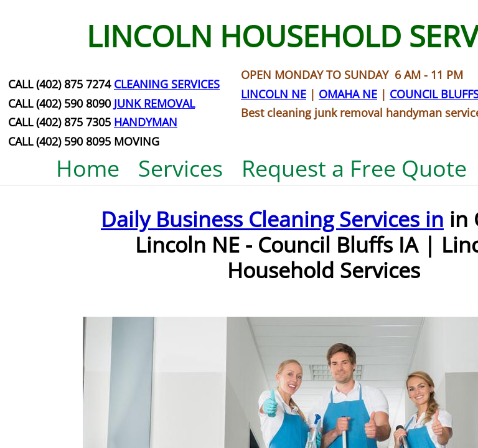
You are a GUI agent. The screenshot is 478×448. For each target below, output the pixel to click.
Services (180, 168)
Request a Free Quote (354, 168)
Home (88, 168)
